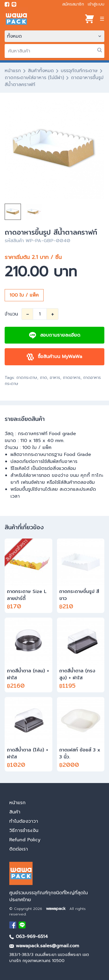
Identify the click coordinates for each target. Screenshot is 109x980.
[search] (54, 51)
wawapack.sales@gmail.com (44, 946)
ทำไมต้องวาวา (24, 821)
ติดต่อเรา (19, 849)
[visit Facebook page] (7, 4)
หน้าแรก (13, 71)
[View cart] (90, 19)
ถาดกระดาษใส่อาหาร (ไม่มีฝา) (34, 78)
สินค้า (15, 812)
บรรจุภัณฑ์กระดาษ (79, 71)
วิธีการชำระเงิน (24, 831)
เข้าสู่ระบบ (96, 4)
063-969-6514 (29, 937)
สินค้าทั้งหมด (41, 71)
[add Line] (22, 925)
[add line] (14, 4)
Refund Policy (25, 840)
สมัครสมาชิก (73, 4)
